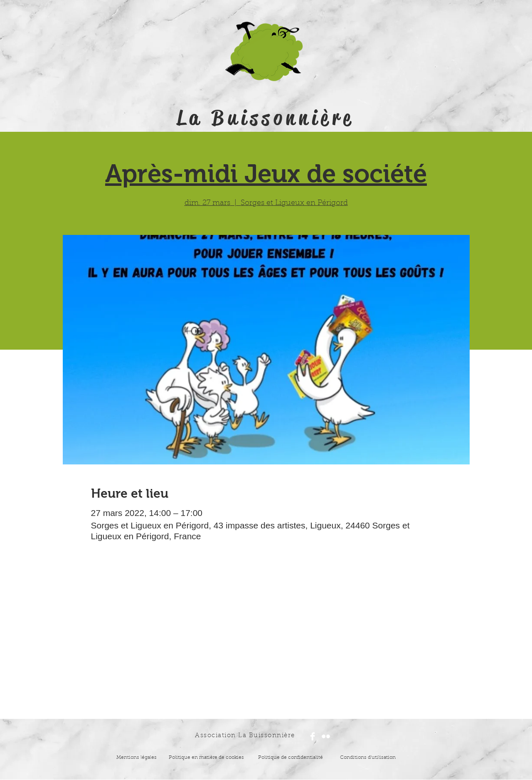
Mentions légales (137, 758)
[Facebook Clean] (313, 736)
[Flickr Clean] (326, 736)
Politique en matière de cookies (207, 758)
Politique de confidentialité (291, 758)
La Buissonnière (266, 118)
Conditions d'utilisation (368, 758)
